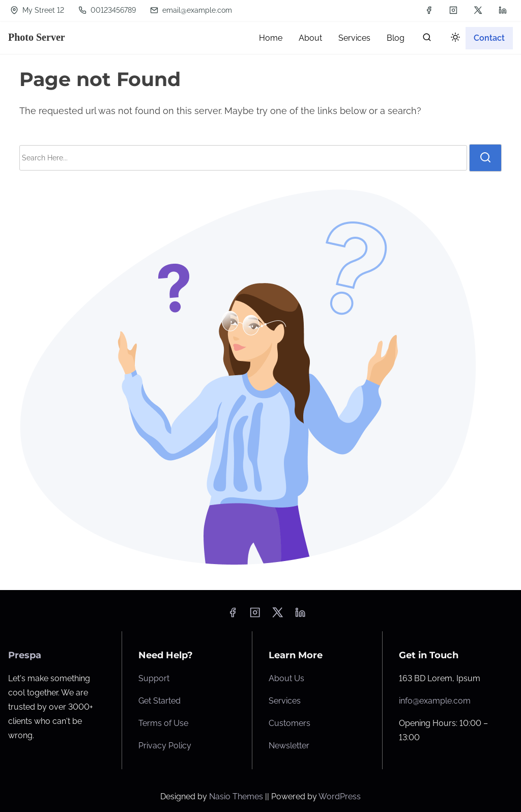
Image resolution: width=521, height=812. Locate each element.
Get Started (160, 701)
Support (154, 678)
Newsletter (289, 746)
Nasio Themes (237, 796)
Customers (290, 723)
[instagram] (453, 10)
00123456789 (107, 10)
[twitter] (478, 10)
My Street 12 (37, 10)
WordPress (340, 796)
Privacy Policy (165, 746)
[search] (427, 39)
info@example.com (435, 701)
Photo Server (37, 37)
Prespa (25, 655)
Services (285, 701)
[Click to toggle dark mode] (453, 39)
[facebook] (429, 10)
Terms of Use (163, 723)
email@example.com (191, 10)
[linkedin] (503, 10)
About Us (286, 678)
